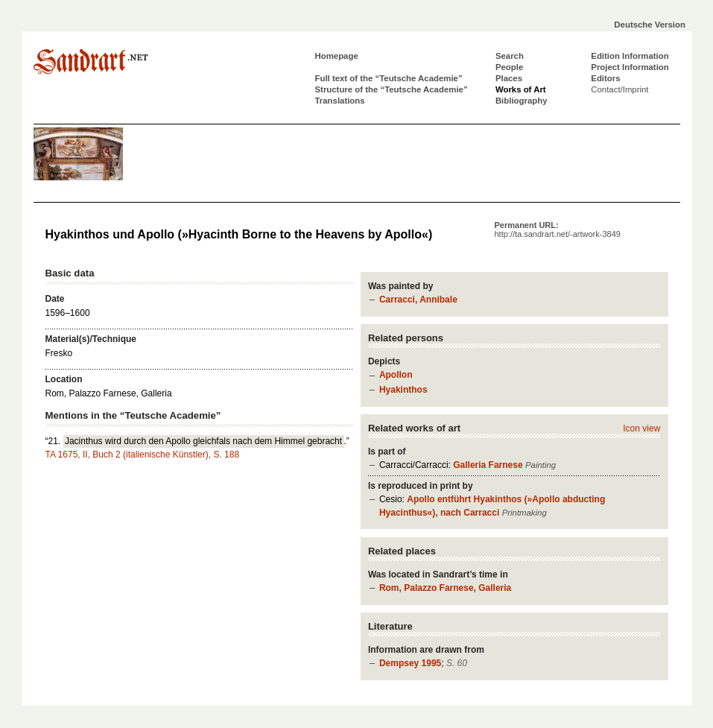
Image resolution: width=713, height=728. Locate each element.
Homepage (337, 56)
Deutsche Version (650, 25)
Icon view (641, 428)
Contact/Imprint (619, 89)
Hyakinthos (403, 390)
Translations (340, 101)
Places (509, 78)
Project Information (630, 67)
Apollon (396, 375)
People (509, 67)
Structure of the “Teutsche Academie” (392, 89)
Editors (605, 78)
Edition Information (630, 56)
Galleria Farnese (488, 465)
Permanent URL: (558, 230)
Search (510, 56)
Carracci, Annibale (418, 300)
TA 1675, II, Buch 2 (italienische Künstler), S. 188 (143, 455)
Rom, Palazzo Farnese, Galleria (445, 588)
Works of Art (521, 89)
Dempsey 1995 (410, 663)
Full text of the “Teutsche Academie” (389, 78)
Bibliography (522, 101)
